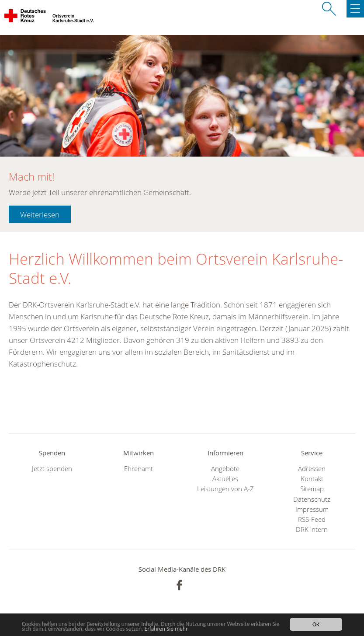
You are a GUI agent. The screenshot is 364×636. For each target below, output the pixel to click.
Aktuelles (225, 479)
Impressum (312, 509)
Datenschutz (312, 499)
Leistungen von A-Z (225, 489)
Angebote (225, 469)
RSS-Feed (312, 519)
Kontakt (312, 479)
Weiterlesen (40, 215)
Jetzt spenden (52, 469)
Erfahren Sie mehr (166, 629)
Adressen (312, 469)
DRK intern (312, 529)
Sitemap (312, 489)
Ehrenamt (139, 469)
